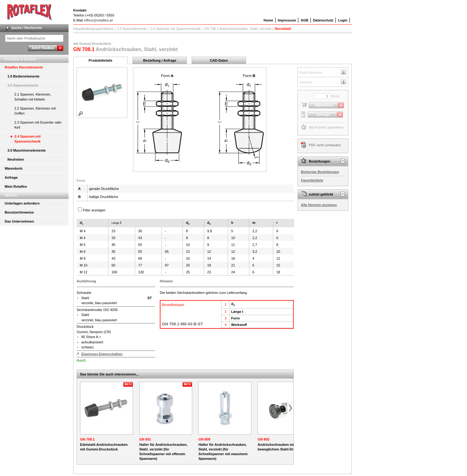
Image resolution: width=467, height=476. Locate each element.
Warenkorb (14, 168)
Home (268, 20)
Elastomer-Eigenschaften (102, 354)
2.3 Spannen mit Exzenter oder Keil (38, 125)
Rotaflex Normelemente (24, 67)
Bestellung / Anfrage (160, 60)
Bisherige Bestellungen (320, 172)
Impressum (287, 20)
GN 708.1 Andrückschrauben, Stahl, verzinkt (238, 29)
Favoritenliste (312, 180)
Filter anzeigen (94, 210)
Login (343, 20)
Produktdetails (100, 60)
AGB (304, 20)
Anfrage (11, 177)
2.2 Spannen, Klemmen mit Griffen (35, 111)
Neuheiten (16, 159)
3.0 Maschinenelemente (27, 150)
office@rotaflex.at (98, 20)
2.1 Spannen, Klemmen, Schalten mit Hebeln (33, 97)
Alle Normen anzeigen (319, 205)
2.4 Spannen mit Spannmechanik (27, 139)
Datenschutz (323, 20)
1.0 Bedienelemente (24, 76)
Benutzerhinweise (19, 212)
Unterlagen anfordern (22, 203)
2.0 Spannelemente (23, 85)
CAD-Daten (219, 60)
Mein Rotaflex (16, 186)
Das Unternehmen (19, 221)
